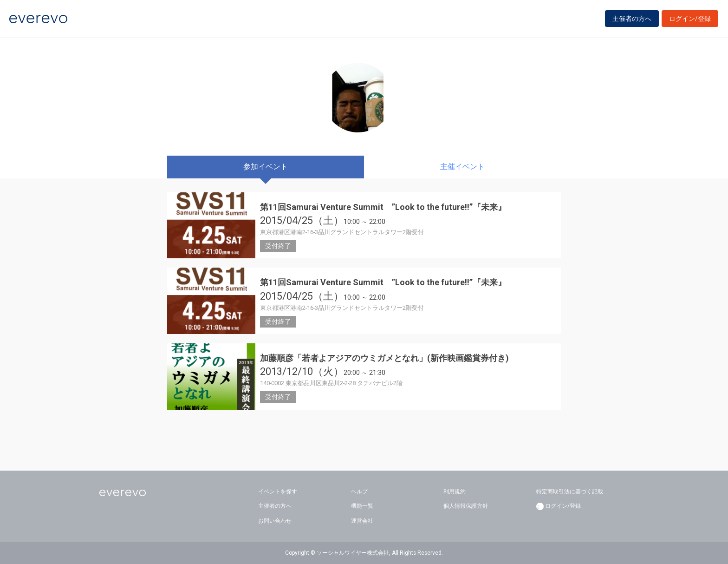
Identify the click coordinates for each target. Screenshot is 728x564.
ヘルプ (359, 492)
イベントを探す (278, 492)
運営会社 (362, 521)
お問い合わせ (275, 521)
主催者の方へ (632, 20)
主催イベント (462, 167)
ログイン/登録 (690, 20)
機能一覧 (362, 506)
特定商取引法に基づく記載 (570, 492)
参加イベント (266, 167)
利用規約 (455, 492)
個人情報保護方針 (466, 506)
